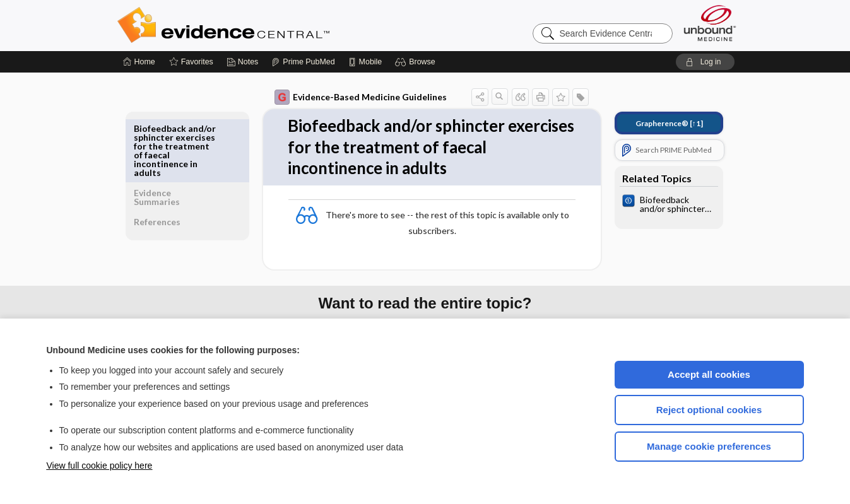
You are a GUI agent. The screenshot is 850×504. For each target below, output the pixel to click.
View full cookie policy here (100, 466)
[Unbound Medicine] (710, 23)
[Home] (139, 62)
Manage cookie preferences (709, 446)
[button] (417, 62)
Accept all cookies (709, 374)
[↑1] (660, 123)
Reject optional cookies (709, 410)
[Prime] (303, 62)
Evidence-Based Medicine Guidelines (352, 97)
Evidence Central (274, 25)
